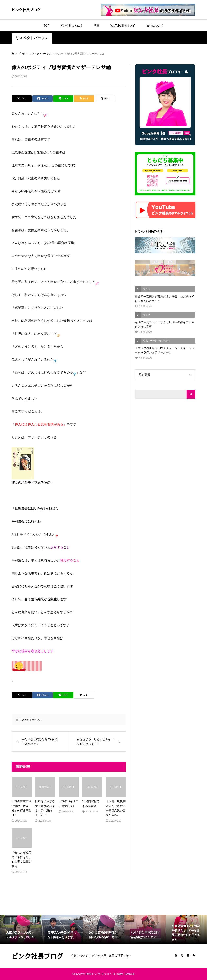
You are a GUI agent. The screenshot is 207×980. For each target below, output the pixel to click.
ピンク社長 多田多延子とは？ (112, 956)
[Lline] (63, 99)
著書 (97, 26)
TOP (46, 26)
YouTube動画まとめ (123, 26)
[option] (21, 929)
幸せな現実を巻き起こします (33, 651)
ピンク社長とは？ (72, 26)
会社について (155, 26)
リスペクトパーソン (32, 38)
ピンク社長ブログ (26, 10)
